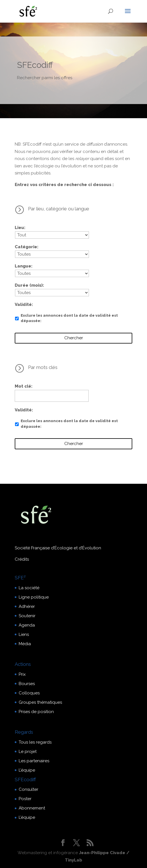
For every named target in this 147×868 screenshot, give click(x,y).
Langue (23, 266)
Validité (23, 305)
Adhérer (27, 606)
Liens (24, 634)
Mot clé (23, 386)
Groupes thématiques (40, 702)
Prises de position (36, 712)
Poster (25, 799)
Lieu (19, 228)
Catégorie (26, 247)
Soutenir (27, 616)
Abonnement (32, 808)
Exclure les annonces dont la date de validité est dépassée (69, 318)
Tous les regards (35, 742)
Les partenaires (34, 761)
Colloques (29, 693)
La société (29, 588)
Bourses (27, 684)
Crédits (22, 559)
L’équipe (27, 770)
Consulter (28, 789)
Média (25, 644)
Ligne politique (34, 597)
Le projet (28, 752)
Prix (22, 674)
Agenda (27, 625)
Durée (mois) (29, 285)
